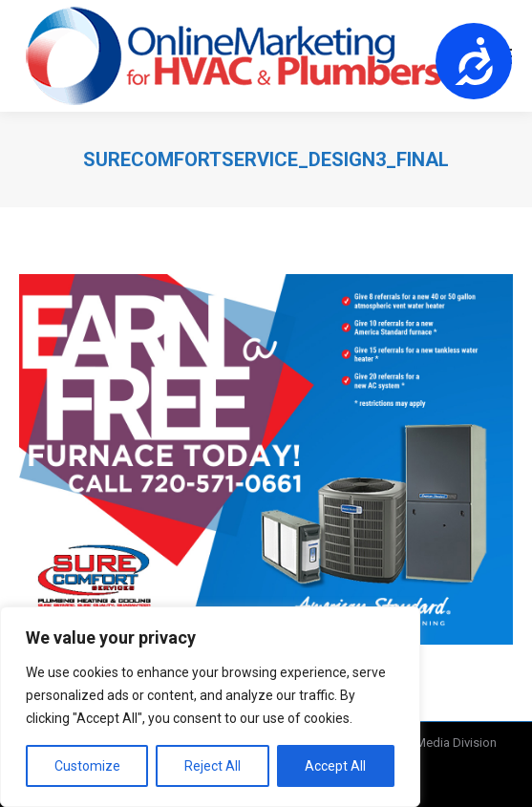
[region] (210, 707)
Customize (87, 766)
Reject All (213, 766)
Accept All (335, 766)
